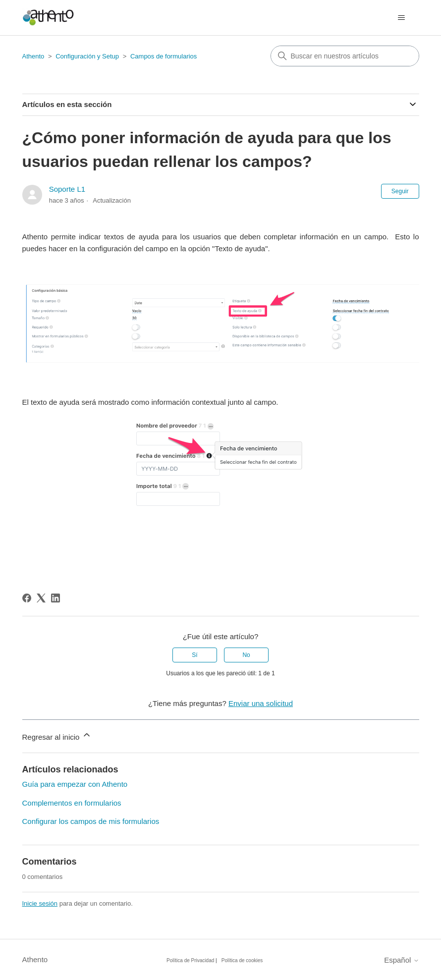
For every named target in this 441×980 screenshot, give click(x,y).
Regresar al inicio (57, 735)
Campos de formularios (164, 56)
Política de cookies (242, 960)
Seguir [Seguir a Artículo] (400, 191)
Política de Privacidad (190, 960)
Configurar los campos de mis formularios (91, 821)
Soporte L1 (67, 189)
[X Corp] (41, 598)
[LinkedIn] (55, 598)
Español (401, 960)
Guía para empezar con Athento (75, 784)
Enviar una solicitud (261, 703)
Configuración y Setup (87, 56)
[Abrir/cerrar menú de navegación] (402, 18)
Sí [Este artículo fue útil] (194, 655)
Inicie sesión (40, 903)
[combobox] (345, 56)
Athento (33, 56)
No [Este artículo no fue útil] (246, 655)
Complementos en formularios (72, 803)
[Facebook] (27, 598)
